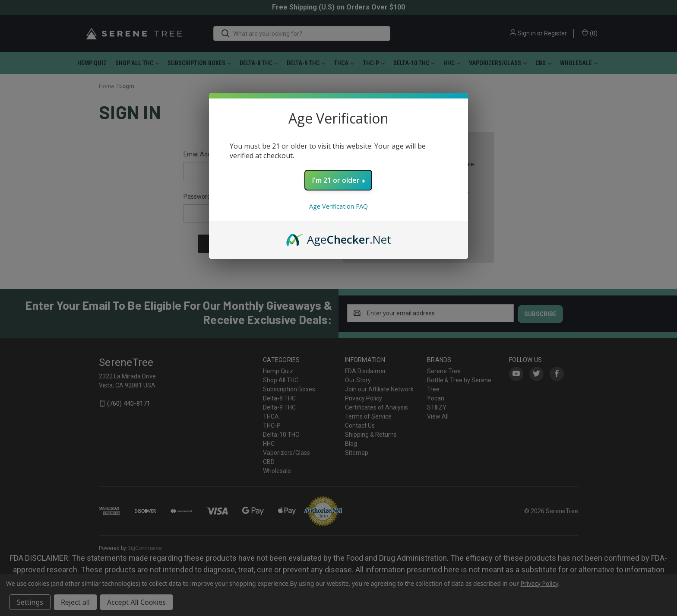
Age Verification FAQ (338, 206)
